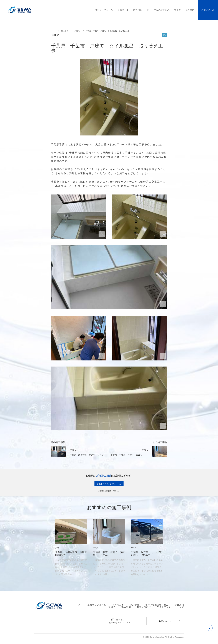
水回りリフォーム (97, 605)
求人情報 (135, 605)
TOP (79, 605)
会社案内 (179, 605)
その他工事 (118, 605)
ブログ (112, 607)
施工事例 (65, 31)
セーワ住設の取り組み (157, 605)
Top (54, 31)
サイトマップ (164, 607)
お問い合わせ (144, 607)
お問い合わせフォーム (109, 484)
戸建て (77, 31)
